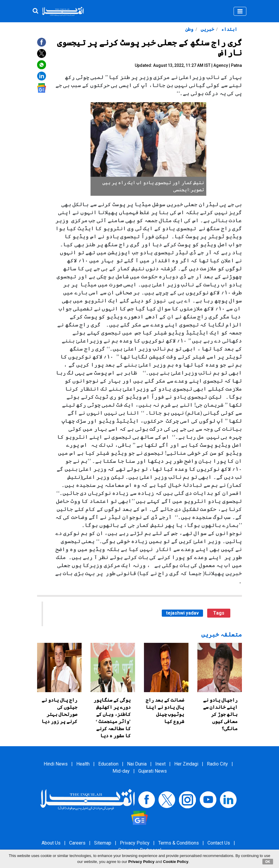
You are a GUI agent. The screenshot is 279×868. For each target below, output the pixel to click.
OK (268, 861)
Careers (77, 843)
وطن (189, 29)
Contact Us (219, 843)
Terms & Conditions (179, 843)
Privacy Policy (135, 843)
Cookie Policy (176, 862)
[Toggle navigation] (240, 11)
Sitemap (103, 843)
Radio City (217, 764)
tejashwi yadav (182, 613)
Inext (160, 764)
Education (108, 764)
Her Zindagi (186, 764)
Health (83, 764)
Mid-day (121, 771)
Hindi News (56, 764)
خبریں (207, 29)
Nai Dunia (137, 764)
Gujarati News (153, 771)
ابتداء (229, 29)
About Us (51, 843)
